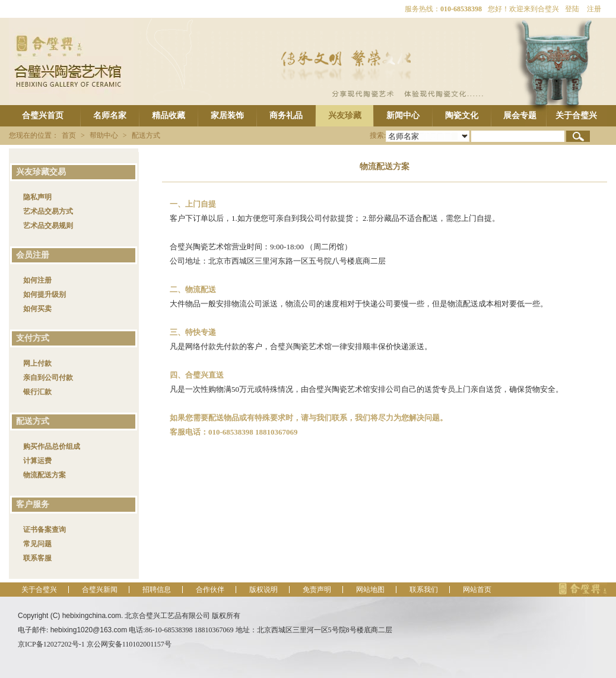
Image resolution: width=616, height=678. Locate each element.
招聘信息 (157, 590)
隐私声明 (37, 197)
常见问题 (37, 544)
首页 (69, 135)
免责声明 (317, 590)
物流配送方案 (45, 475)
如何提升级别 (45, 294)
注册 (594, 9)
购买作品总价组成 (52, 446)
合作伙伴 (210, 590)
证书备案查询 (45, 530)
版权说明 (263, 590)
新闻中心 (403, 115)
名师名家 (110, 115)
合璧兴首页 (43, 115)
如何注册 (37, 280)
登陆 (572, 9)
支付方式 (31, 338)
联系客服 (37, 558)
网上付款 (37, 363)
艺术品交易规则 (48, 226)
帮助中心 (104, 135)
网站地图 (370, 590)
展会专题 (520, 115)
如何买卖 (37, 309)
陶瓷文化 (462, 115)
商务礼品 (286, 115)
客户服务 (31, 504)
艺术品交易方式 (48, 211)
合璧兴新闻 (100, 590)
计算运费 (37, 461)
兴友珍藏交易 (39, 172)
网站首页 (477, 590)
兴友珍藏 (345, 115)
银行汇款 (37, 392)
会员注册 (31, 255)
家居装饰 (227, 115)
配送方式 (146, 135)
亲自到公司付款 (48, 378)
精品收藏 (169, 115)
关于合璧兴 (576, 115)
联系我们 (424, 590)
